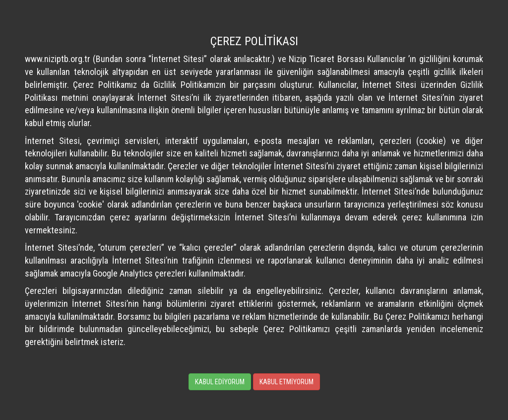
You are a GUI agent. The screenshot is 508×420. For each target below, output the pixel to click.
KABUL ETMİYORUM (286, 382)
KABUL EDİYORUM (220, 382)
